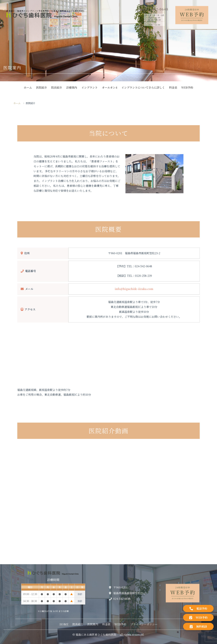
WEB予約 (187, 87)
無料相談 (198, 626)
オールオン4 (110, 87)
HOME (64, 624)
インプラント (90, 87)
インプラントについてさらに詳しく (143, 87)
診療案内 (72, 87)
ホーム (28, 87)
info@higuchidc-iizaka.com (134, 289)
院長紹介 (57, 87)
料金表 (173, 87)
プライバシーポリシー (144, 624)
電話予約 (198, 609)
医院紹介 (42, 87)
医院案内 (93, 624)
